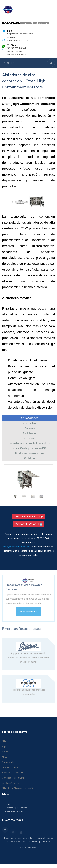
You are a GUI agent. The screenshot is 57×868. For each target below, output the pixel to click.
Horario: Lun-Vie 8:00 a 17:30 (18, 39)
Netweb (47, 842)
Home (6, 804)
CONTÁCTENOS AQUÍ (29, 524)
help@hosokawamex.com (20, 34)
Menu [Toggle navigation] (9, 63)
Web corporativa (29, 615)
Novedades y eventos (13, 811)
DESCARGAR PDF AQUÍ (29, 517)
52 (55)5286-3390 (17, 51)
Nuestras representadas (15, 808)
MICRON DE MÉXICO (26, 23)
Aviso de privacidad (29, 848)
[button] (8, 483)
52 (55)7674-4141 (17, 48)
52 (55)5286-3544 (17, 55)
